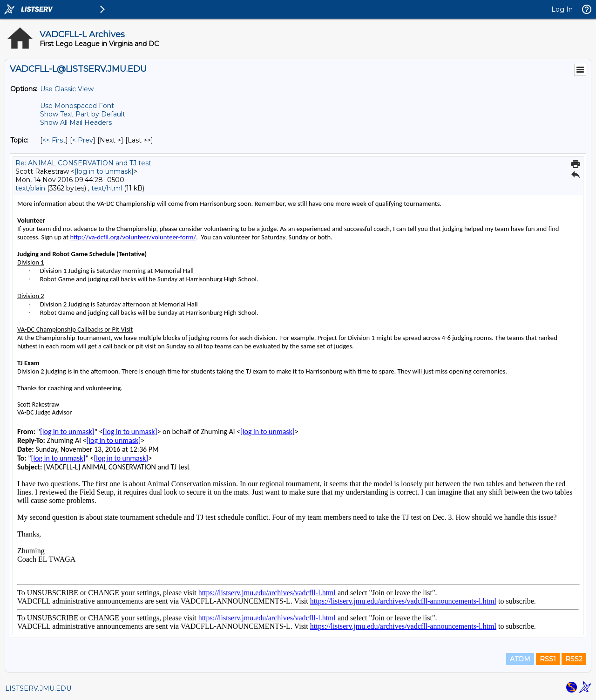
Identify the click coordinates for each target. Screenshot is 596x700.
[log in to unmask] (104, 171)
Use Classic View (67, 89)
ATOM (520, 659)
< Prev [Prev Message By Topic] (83, 140)
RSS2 (574, 659)
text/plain (30, 188)
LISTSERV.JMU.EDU (38, 688)
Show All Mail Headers (76, 122)
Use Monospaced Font (77, 106)
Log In (562, 9)
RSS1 (548, 659)
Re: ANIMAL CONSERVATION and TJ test (83, 163)
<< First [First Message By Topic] (54, 140)
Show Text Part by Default (83, 114)
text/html (107, 188)
